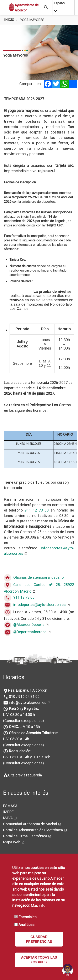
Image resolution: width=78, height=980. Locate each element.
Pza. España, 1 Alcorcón (28, 690)
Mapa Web (12, 842)
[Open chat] (68, 970)
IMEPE (8, 812)
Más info (38, 905)
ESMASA (10, 806)
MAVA (8, 818)
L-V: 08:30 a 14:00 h (19, 715)
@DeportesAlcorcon (30, 632)
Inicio (9, 20)
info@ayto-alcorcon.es (27, 703)
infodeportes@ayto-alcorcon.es (40, 605)
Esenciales (28, 917)
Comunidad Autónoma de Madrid (30, 824)
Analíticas (27, 925)
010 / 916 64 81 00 (24, 696)
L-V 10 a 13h (24, 727)
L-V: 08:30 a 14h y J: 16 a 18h (27, 757)
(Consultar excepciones (23, 721)
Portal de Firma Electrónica (25, 836)
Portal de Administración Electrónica (33, 830)
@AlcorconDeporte (29, 625)
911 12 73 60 (37, 510)
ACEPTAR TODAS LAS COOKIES (39, 960)
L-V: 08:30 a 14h (16, 739)
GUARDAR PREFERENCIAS (39, 939)
